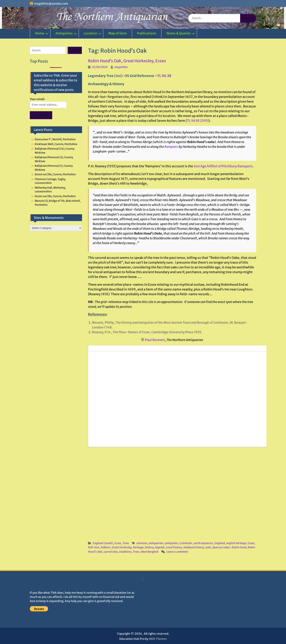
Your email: (37, 99)
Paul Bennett (155, 340)
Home (40, 33)
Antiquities (64, 33)
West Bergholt (150, 552)
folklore (106, 547)
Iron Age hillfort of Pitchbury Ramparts (223, 166)
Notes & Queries (179, 33)
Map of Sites (118, 33)
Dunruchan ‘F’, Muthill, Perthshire (55, 139)
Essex (118, 543)
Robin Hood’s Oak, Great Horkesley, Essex (127, 61)
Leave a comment (177, 552)
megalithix (121, 67)
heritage (138, 547)
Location (90, 33)
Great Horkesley (122, 547)
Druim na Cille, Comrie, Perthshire (55, 174)
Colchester (186, 543)
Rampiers (171, 147)
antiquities (172, 543)
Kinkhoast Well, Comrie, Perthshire (56, 144)
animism (142, 543)
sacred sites (111, 552)
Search (75, 50)
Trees (126, 543)
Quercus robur (221, 547)
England (220, 543)
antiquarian (156, 543)
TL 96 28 (164, 76)
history (149, 547)
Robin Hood (239, 547)
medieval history (194, 547)
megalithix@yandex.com (51, 4)
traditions (125, 552)
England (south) (103, 543)
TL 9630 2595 (198, 121)
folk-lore (94, 547)
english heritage (236, 543)
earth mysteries (203, 543)
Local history (174, 547)
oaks (208, 547)
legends (160, 547)
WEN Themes (158, 639)
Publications (147, 33)
